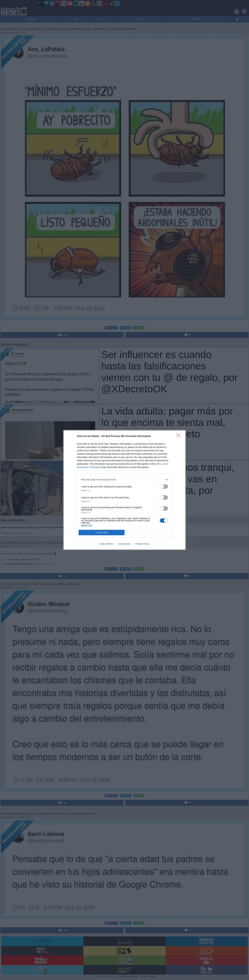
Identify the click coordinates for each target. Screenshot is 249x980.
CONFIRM (102, 533)
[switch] (164, 487)
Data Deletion (106, 544)
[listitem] (124, 480)
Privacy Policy (142, 544)
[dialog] (124, 490)
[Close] (179, 436)
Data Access (124, 544)
